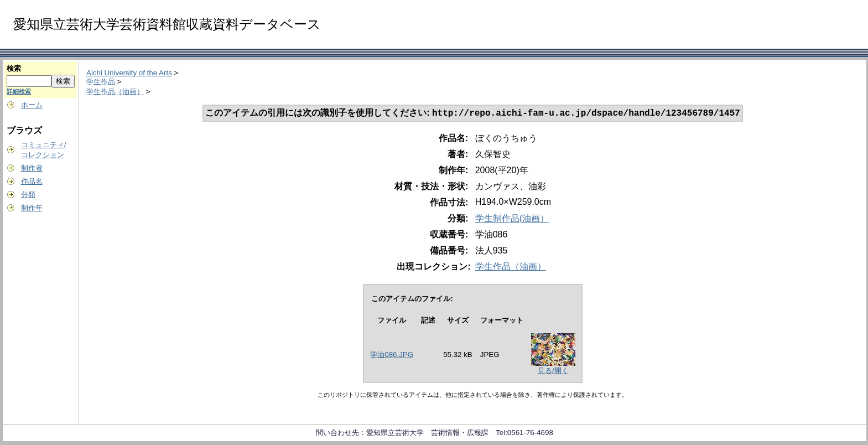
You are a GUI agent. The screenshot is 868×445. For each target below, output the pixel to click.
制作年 (32, 208)
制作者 (32, 168)
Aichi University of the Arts (129, 73)
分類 (28, 195)
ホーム (32, 105)
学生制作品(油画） (512, 219)
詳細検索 (19, 91)
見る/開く (553, 372)
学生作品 (101, 82)
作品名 (32, 181)
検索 (14, 68)
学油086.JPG (392, 356)
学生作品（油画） (115, 92)
